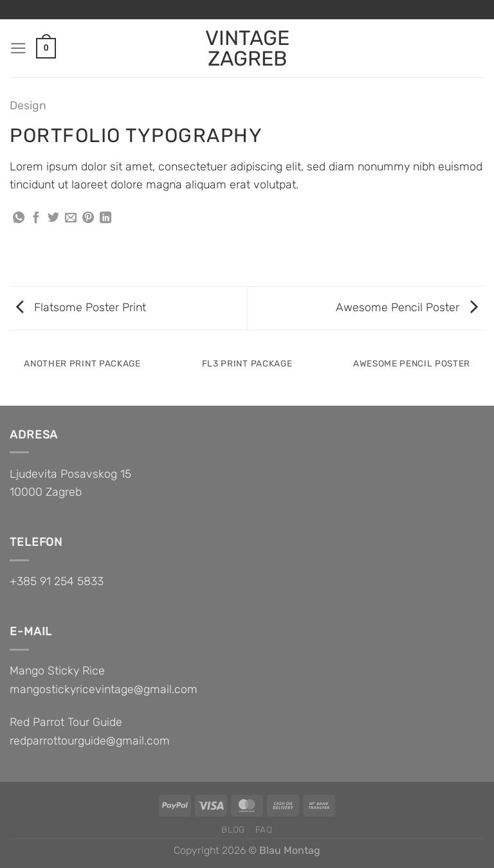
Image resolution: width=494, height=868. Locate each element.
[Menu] (18, 48)
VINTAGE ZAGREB (247, 48)
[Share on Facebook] (36, 219)
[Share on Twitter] (53, 219)
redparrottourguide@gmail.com (90, 740)
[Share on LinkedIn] (105, 219)
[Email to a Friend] (71, 219)
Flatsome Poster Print (81, 307)
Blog (233, 829)
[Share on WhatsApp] (19, 219)
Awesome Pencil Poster (407, 307)
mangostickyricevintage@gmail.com (104, 689)
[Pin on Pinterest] (88, 219)
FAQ (264, 829)
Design (28, 105)
